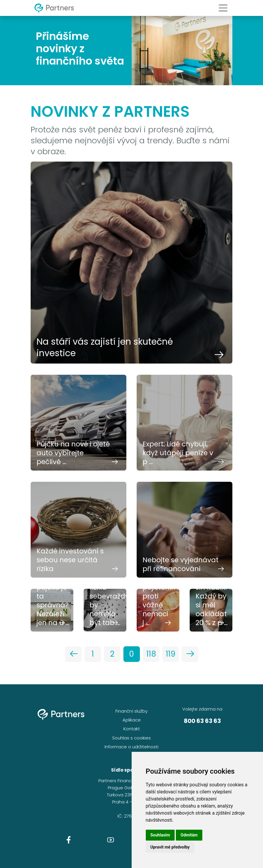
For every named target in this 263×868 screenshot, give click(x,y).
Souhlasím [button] (160, 835)
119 (171, 654)
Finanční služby (131, 711)
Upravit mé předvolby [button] (170, 847)
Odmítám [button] (189, 835)
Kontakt (132, 729)
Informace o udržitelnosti (131, 747)
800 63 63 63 (202, 721)
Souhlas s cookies (131, 738)
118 (151, 654)
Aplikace (132, 720)
